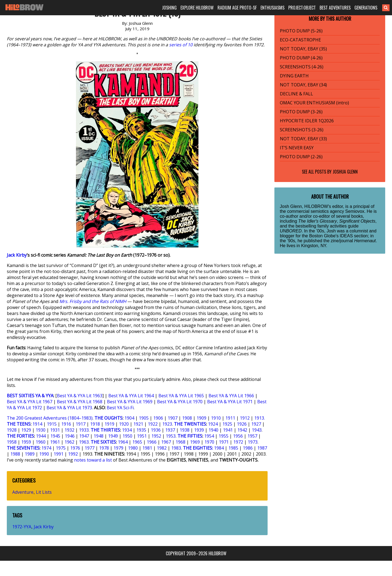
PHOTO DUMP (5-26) (301, 31)
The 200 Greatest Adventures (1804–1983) (50, 418)
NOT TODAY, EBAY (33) (303, 139)
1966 (152, 442)
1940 (213, 430)
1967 (166, 442)
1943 (257, 430)
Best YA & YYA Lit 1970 (180, 402)
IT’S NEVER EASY (297, 148)
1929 (26, 430)
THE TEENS (19, 424)
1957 (252, 436)
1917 (81, 424)
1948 (99, 436)
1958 (12, 442)
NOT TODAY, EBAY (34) (303, 85)
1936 (156, 430)
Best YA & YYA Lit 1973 (69, 408)
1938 (185, 430)
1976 (75, 448)
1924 (213, 424)
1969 (195, 442)
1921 (138, 424)
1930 (41, 430)
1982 (162, 448)
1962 (69, 442)
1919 (109, 424)
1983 (176, 448)
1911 (230, 418)
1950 (127, 436)
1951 (142, 436)
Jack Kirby (17, 255)
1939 (199, 430)
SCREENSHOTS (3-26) (302, 130)
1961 (55, 442)
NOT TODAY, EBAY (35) (303, 49)
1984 (219, 448)
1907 (173, 418)
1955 (223, 436)
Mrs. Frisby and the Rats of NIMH (93, 301)
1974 (46, 448)
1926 (242, 424)
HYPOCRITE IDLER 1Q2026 (307, 121)
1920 (124, 424)
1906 (158, 418)
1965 (137, 442)
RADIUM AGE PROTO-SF (237, 8)
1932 (69, 430)
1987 (262, 448)
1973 (253, 442)
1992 (73, 454)
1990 (44, 454)
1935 (141, 430)
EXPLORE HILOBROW (197, 8)
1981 (147, 448)
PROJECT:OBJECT (302, 8)
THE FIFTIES (190, 436)
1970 (209, 442)
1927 (256, 424)
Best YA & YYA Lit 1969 (130, 402)
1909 (201, 418)
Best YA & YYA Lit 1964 (131, 396)
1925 (227, 424)
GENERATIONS (366, 8)
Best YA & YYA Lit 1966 (231, 396)
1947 (84, 436)
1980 (133, 448)
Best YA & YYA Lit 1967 (30, 402)
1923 (167, 424)
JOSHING (169, 8)
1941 (228, 430)
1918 (95, 424)
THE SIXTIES (103, 442)
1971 (224, 442)
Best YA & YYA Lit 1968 (80, 402)
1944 (41, 436)
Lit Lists (44, 492)
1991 (59, 454)
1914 (37, 424)
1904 (129, 418)
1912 (245, 418)
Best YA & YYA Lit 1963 (80, 396)
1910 (216, 418)
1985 (233, 448)
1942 (242, 430)
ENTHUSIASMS (272, 8)
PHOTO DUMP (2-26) (301, 157)
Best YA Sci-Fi (120, 408)
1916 (66, 424)
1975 (61, 448)
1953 (171, 436)
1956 (238, 436)
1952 (156, 436)
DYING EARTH (294, 76)
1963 (84, 442)
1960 (41, 442)
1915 (52, 424)
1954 (209, 436)
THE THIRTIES (105, 430)
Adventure (23, 492)
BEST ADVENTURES (335, 8)
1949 (113, 436)
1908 (187, 418)
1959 (26, 442)
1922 (153, 424)
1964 (123, 442)
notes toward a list (93, 460)
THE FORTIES (20, 436)
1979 (118, 448)
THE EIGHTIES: (198, 448)
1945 (55, 436)
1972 (238, 442)
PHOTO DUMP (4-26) (301, 58)
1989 (30, 454)
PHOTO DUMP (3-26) (301, 112)
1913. (260, 418)
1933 (84, 430)
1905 (144, 418)
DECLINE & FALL (296, 94)
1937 (170, 430)
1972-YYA (22, 527)
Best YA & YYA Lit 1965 (181, 396)
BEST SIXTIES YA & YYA (30, 396)
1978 (104, 448)
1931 (55, 430)
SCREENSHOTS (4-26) (302, 67)
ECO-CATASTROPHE (300, 40)
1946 (70, 436)
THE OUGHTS (108, 418)
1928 (12, 430)
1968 (180, 442)
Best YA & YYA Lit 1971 (230, 402)
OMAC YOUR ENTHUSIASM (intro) (314, 103)
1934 (127, 430)
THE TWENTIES (190, 424)
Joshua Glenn (345, 172)
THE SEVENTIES (23, 448)
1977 (90, 448)
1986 (248, 448)
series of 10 (181, 45)
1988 (15, 454)
